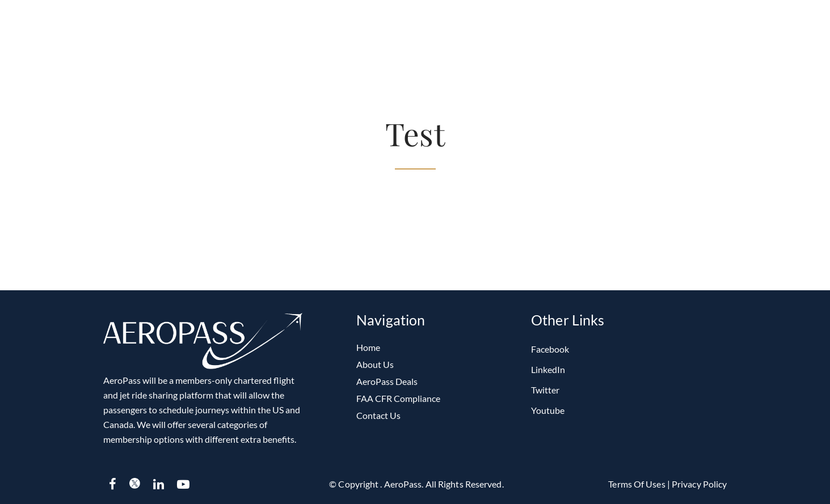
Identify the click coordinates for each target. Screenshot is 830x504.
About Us (375, 364)
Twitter (545, 390)
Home (368, 347)
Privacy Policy (699, 484)
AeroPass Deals (387, 381)
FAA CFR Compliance (398, 398)
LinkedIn (548, 369)
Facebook (550, 349)
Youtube (548, 410)
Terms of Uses (637, 484)
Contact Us (378, 415)
